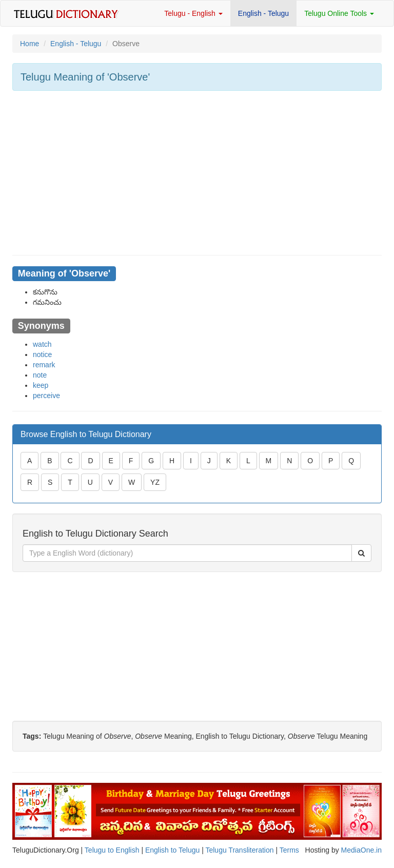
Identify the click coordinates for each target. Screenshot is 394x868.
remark (44, 365)
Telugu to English (112, 850)
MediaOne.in (361, 850)
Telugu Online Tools (339, 13)
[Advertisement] (197, 173)
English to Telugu (172, 850)
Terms (289, 850)
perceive (46, 396)
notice (42, 354)
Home (29, 44)
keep (41, 385)
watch (42, 344)
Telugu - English (193, 13)
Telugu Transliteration (239, 850)
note (40, 375)
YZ (155, 482)
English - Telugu (263, 13)
